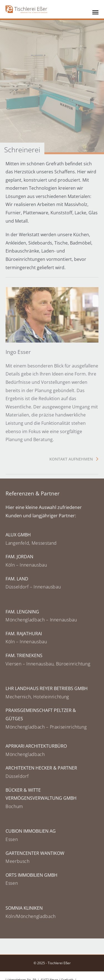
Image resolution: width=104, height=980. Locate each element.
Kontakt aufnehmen (71, 459)
